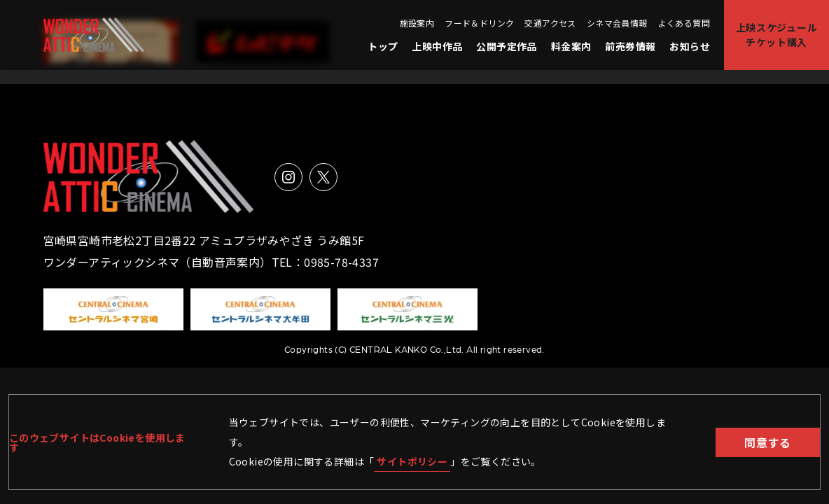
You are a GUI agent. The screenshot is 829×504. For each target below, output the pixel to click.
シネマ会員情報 (617, 23)
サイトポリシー (412, 461)
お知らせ (690, 46)
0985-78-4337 (341, 262)
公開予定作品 (506, 46)
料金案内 (571, 46)
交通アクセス (550, 23)
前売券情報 (630, 46)
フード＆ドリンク (479, 23)
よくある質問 (684, 23)
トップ (383, 46)
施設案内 (417, 23)
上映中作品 (437, 46)
